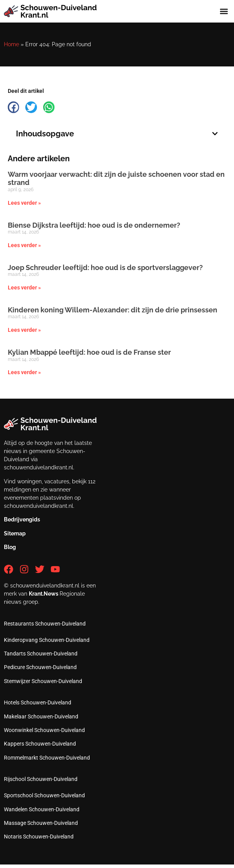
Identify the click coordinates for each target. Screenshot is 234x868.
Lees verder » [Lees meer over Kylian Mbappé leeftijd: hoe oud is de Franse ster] (24, 372)
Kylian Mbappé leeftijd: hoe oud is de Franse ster (89, 352)
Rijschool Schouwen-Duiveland (41, 779)
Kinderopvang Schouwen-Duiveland (47, 640)
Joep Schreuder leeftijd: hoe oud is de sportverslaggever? (105, 268)
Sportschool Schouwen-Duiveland (44, 795)
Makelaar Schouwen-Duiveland (41, 716)
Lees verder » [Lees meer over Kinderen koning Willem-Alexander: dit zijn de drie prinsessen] (24, 330)
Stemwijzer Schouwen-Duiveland (43, 681)
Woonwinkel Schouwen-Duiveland (44, 730)
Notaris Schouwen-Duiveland (39, 837)
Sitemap (15, 533)
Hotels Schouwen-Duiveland (38, 702)
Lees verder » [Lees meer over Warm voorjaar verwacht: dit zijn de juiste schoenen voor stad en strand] (24, 203)
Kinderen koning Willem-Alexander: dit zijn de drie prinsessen (113, 310)
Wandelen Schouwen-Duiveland (42, 809)
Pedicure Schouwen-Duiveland (40, 667)
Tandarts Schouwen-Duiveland (41, 654)
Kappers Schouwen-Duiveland (40, 744)
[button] (224, 11)
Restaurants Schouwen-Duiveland (45, 624)
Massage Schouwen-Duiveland (41, 823)
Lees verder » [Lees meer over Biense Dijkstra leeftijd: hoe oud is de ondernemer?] (24, 245)
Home (11, 44)
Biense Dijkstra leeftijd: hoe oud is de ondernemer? (94, 225)
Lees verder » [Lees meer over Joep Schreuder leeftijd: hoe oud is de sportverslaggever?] (24, 288)
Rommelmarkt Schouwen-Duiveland (47, 758)
